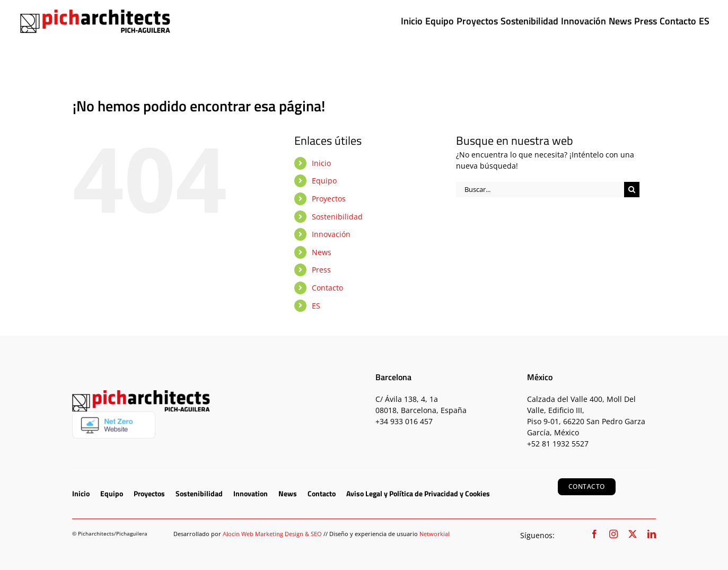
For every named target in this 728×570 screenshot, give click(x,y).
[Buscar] (632, 190)
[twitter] (633, 534)
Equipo (324, 181)
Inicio (321, 163)
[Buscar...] (540, 190)
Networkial (435, 534)
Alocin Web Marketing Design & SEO (272, 534)
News (322, 252)
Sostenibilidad (337, 217)
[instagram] (613, 534)
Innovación (331, 234)
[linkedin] (652, 534)
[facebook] (594, 534)
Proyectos (329, 199)
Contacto (327, 288)
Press (321, 270)
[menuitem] (704, 21)
